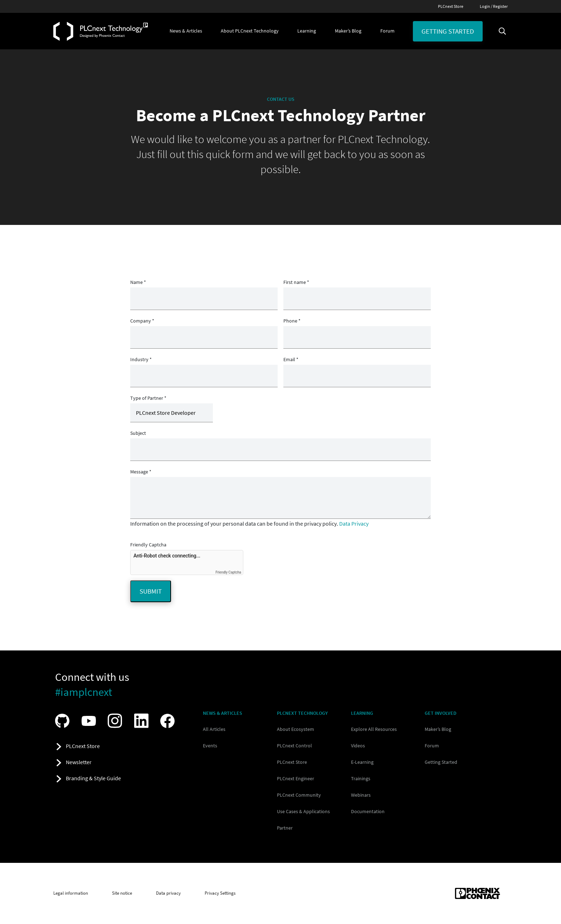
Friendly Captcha (148, 545)
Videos (358, 746)
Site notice (122, 893)
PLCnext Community (299, 795)
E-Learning (362, 762)
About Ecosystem (296, 729)
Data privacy (168, 893)
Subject (138, 433)
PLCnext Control (294, 746)
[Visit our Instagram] (117, 721)
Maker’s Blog (438, 729)
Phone (292, 321)
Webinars (361, 795)
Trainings (361, 778)
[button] (186, 31)
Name (138, 282)
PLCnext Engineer (296, 778)
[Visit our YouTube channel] (91, 721)
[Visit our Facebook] (169, 721)
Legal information (71, 893)
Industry (141, 359)
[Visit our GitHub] (64, 721)
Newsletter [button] (79, 762)
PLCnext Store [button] (83, 746)
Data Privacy (354, 524)
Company (142, 321)
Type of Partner (148, 398)
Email (291, 359)
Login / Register (494, 6)
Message (141, 472)
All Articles (214, 729)
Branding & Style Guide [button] (93, 778)
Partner (285, 828)
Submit (151, 591)
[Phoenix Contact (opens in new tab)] (477, 893)
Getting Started (441, 762)
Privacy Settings (220, 893)
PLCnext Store (451, 6)
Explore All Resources (374, 729)
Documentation (368, 811)
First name (296, 282)
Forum (432, 746)
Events (210, 746)
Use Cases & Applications (303, 811)
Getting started (448, 31)
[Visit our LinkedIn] (143, 721)
